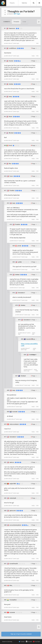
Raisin (11, 117)
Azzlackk (12, 612)
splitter (20, 262)
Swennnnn (12, 28)
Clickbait (23, 376)
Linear (24, 22)
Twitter (22, 642)
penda (19, 246)
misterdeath (13, 498)
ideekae (11, 84)
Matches (24, 3)
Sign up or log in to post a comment (21, 634)
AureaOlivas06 (14, 564)
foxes (11, 176)
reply (33, 56)
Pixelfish (12, 191)
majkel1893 (13, 484)
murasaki (15, 412)
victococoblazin (14, 424)
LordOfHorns (13, 48)
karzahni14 (30, 339)
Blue (10, 164)
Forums (12, 3)
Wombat (11, 133)
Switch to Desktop (7, 642)
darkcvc (12, 462)
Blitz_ (11, 586)
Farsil (10, 146)
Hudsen (11, 61)
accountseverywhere (15, 525)
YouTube (36, 642)
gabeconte (13, 511)
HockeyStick (13, 600)
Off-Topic (17, 14)
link (37, 43)
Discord (29, 642)
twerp (10, 97)
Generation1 (21, 293)
